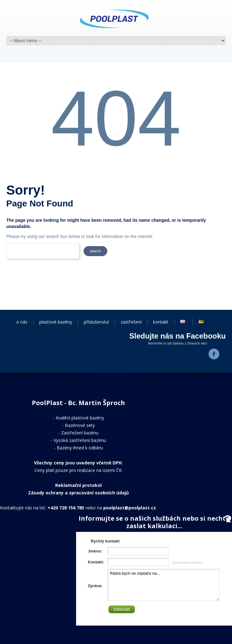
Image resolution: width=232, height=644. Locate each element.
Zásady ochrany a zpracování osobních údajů (78, 493)
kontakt (161, 322)
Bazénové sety (80, 425)
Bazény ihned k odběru (80, 448)
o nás (22, 322)
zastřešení (131, 322)
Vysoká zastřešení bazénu (80, 440)
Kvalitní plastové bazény (80, 418)
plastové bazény (56, 322)
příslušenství (96, 322)
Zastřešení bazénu (80, 433)
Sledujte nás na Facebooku (178, 336)
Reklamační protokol (78, 485)
